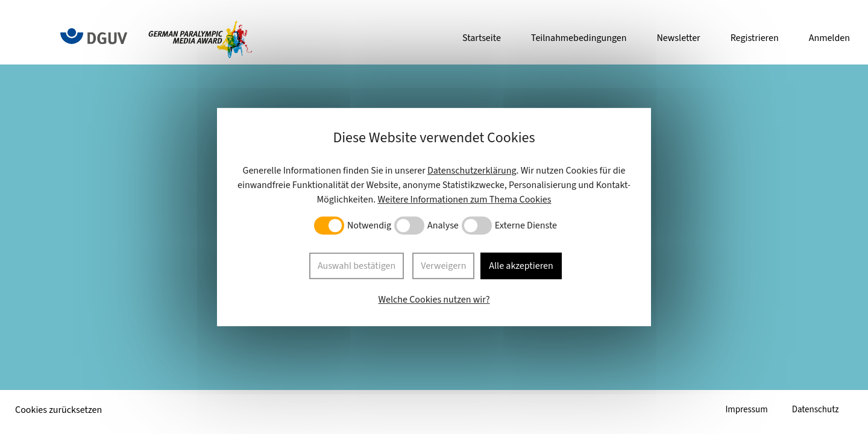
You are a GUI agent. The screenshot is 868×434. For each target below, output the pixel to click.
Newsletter (678, 38)
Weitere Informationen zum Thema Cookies (464, 201)
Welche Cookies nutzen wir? (434, 298)
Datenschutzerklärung (472, 172)
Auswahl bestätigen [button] (355, 266)
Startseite (482, 38)
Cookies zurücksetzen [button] (58, 410)
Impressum (742, 410)
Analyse (443, 227)
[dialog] (434, 217)
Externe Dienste (526, 227)
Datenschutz (813, 410)
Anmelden (829, 38)
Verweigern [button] (443, 266)
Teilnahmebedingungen (579, 38)
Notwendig (369, 227)
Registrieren (755, 38)
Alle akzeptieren (521, 266)
